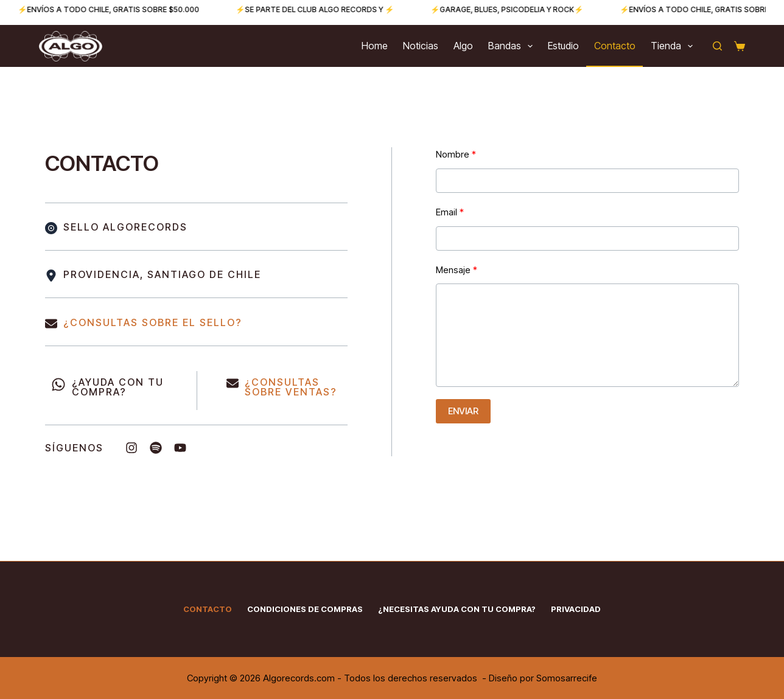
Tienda (674, 46)
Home (375, 46)
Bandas (513, 46)
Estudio (563, 46)
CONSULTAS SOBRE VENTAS (288, 387)
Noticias (421, 46)
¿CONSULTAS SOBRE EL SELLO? (153, 322)
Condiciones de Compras (305, 609)
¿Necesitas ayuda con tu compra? (457, 609)
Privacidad (576, 609)
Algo (463, 46)
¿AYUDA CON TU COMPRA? (118, 387)
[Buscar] (717, 46)
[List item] (131, 448)
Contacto (615, 46)
